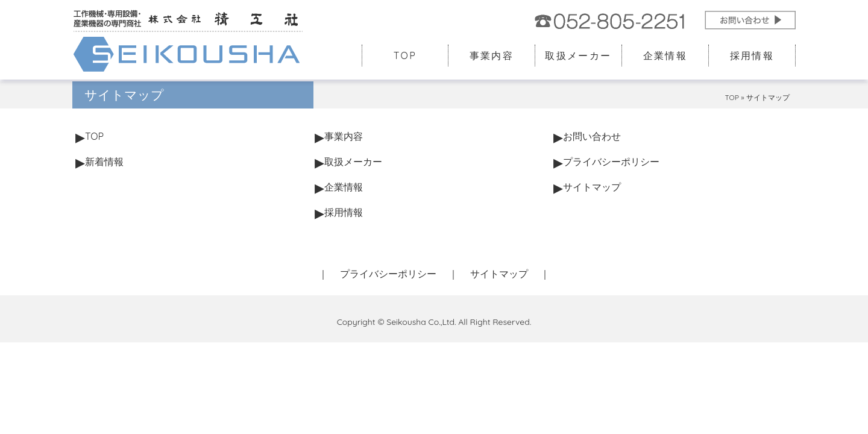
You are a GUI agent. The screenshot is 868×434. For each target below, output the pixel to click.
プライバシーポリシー (611, 162)
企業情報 (665, 55)
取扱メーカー (578, 55)
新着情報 (104, 162)
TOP (405, 55)
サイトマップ (592, 187)
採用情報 (752, 55)
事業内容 (492, 55)
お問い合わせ (592, 136)
